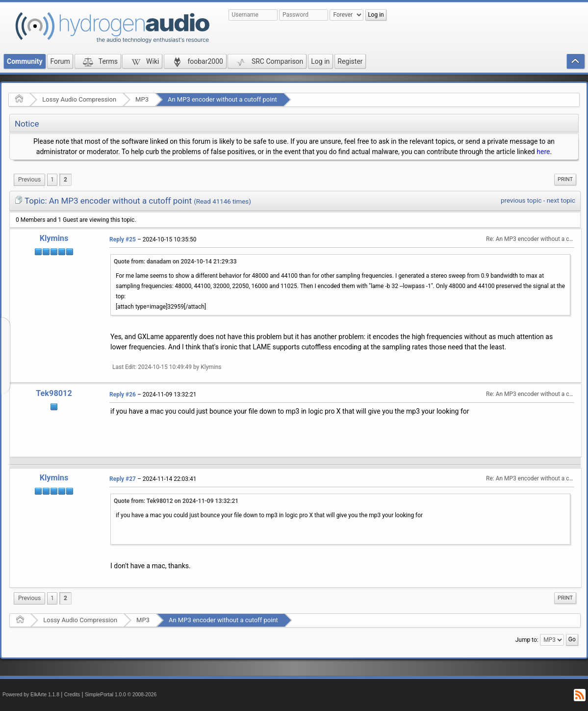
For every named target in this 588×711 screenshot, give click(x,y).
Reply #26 (123, 395)
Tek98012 (54, 393)
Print (565, 179)
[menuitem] (29, 180)
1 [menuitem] (52, 180)
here (543, 152)
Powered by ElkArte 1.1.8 (31, 695)
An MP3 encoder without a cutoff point (222, 99)
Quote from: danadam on (175, 262)
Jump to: (527, 640)
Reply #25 (123, 239)
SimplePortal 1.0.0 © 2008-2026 (121, 695)
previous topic (521, 200)
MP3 (142, 99)
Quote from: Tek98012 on (176, 501)
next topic (561, 200)
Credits (72, 695)
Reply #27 (123, 479)
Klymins (54, 238)
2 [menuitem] (65, 180)
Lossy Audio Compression (79, 99)
